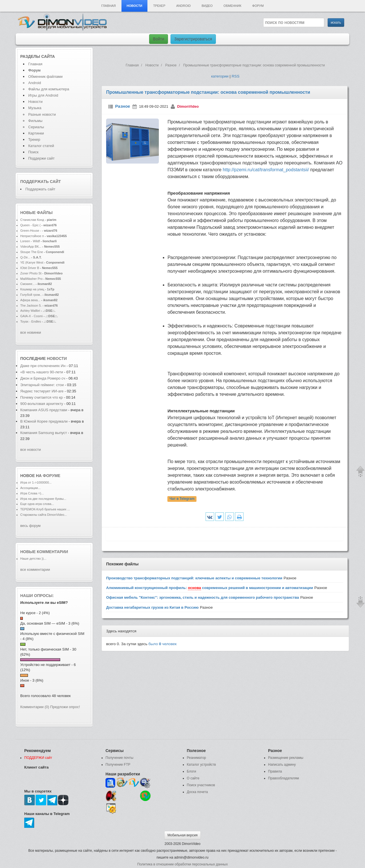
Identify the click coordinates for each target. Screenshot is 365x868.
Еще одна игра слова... (37, 504)
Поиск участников (201, 785)
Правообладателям (283, 778)
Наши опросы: (37, 596)
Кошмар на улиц (32, 289)
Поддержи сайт (41, 158)
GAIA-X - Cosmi (32, 316)
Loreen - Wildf (30, 241)
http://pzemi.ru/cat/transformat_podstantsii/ (266, 170)
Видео (207, 6)
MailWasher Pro (31, 279)
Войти (158, 39)
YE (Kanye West (32, 262)
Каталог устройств (201, 765)
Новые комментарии (44, 552)
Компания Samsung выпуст (44, 433)
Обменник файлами (45, 77)
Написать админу (282, 765)
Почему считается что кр (41, 397)
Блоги (191, 771)
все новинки (31, 332)
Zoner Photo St (31, 273)
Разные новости (42, 114)
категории (220, 76)
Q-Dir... (25, 257)
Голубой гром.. (31, 295)
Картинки (36, 133)
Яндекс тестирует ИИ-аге (42, 391)
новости (57, 358)
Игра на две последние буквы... (43, 499)
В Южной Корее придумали (44, 421)
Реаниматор (196, 758)
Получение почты (119, 758)
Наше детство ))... (33, 559)
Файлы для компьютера (49, 89)
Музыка (35, 108)
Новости (134, 6)
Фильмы (35, 121)
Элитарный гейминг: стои (42, 385)
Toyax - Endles (31, 321)
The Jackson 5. (31, 305)
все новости (31, 450)
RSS (235, 76)
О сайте (193, 778)
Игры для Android (43, 95)
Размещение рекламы (286, 758)
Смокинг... (28, 284)
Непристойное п (32, 236)
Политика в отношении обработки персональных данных (182, 864)
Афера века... (30, 300)
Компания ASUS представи (44, 410)
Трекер (159, 6)
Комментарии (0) (35, 707)
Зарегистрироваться (193, 39)
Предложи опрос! (65, 707)
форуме (52, 476)
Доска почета (197, 792)
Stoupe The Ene (32, 252)
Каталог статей (41, 146)
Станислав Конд (32, 220)
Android (183, 6)
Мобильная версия (182, 835)
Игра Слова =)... (32, 493)
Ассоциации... (30, 488)
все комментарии (35, 570)
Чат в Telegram (182, 499)
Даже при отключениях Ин (43, 366)
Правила (275, 771)
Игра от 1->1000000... (36, 482)
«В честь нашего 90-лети (42, 372)
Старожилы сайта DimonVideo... (43, 515)
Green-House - (31, 231)
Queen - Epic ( (30, 225)
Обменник (232, 6)
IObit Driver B (30, 268)
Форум (258, 6)
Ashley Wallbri (30, 311)
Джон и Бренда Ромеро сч (43, 378)
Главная (108, 6)
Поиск (33, 152)
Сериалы (36, 127)
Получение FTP (118, 765)
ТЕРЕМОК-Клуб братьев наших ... (45, 509)
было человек (163, 644)
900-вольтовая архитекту (42, 404)
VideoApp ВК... (31, 246)
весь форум (30, 526)
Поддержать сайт (40, 182)
